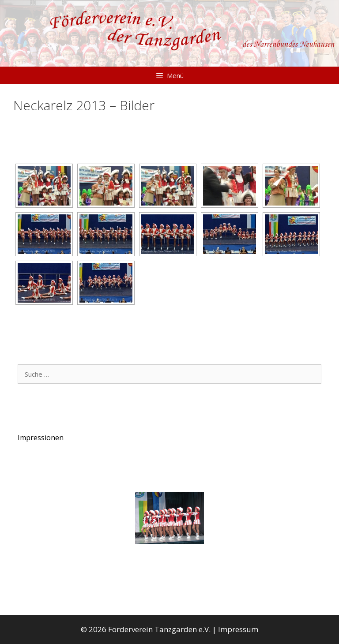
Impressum (238, 629)
